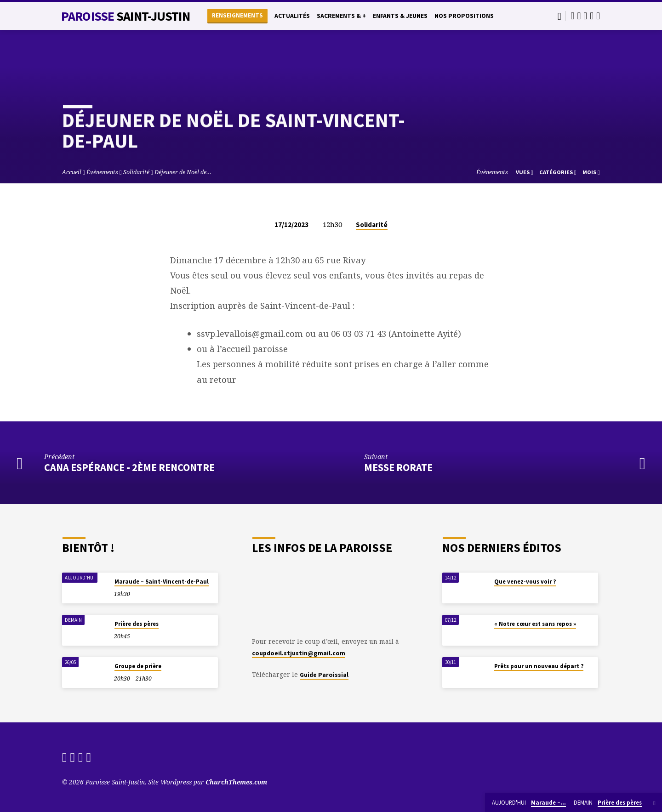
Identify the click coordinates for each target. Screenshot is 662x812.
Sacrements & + (341, 16)
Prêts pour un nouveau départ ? (539, 666)
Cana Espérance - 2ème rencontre (129, 467)
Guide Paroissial (324, 675)
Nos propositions (464, 16)
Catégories (558, 172)
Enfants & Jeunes (400, 16)
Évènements (102, 172)
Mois (591, 172)
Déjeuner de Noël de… (183, 172)
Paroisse (126, 16)
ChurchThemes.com (236, 782)
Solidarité (136, 172)
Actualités (292, 16)
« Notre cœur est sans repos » (535, 624)
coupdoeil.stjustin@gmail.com (299, 653)
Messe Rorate (398, 467)
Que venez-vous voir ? (525, 582)
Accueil (72, 172)
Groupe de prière (138, 666)
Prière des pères (137, 624)
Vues (525, 172)
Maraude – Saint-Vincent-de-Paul (162, 582)
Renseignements (237, 15)
